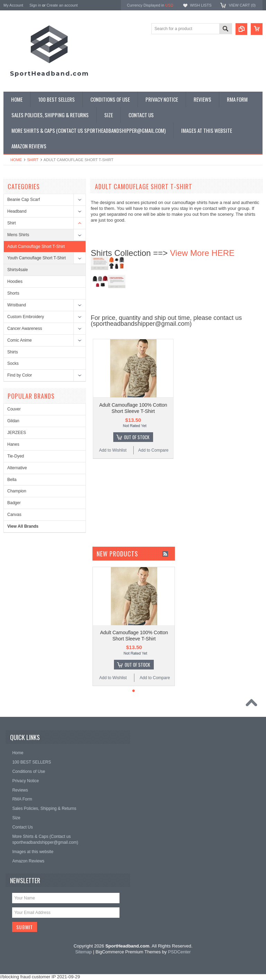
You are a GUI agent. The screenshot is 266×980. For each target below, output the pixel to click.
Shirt (33, 160)
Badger (14, 503)
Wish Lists (201, 5)
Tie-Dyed (16, 456)
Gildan (13, 421)
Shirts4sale (17, 270)
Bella (12, 480)
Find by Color (20, 375)
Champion (17, 491)
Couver (14, 409)
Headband (17, 211)
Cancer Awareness (25, 329)
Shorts (13, 293)
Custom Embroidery (26, 317)
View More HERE (202, 253)
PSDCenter (179, 952)
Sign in (35, 5)
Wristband (17, 305)
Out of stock (137, 437)
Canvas (14, 515)
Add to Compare (153, 450)
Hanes (13, 444)
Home (16, 160)
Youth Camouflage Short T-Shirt (37, 258)
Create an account (62, 5)
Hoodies (15, 281)
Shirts (13, 352)
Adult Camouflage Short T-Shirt (36, 247)
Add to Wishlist (113, 450)
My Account (13, 5)
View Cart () (242, 5)
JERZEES (17, 433)
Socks (13, 363)
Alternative (17, 468)
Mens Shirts (18, 235)
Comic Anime (20, 340)
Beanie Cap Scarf (24, 200)
